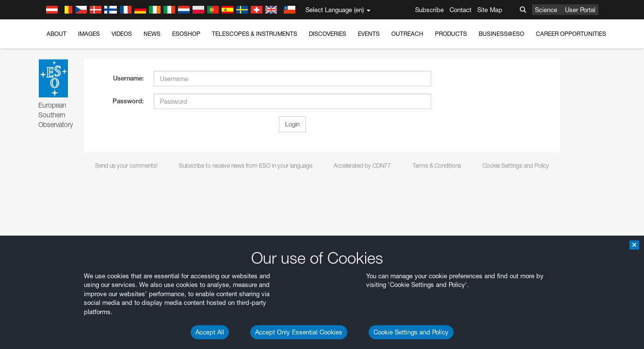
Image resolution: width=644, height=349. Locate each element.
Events (369, 34)
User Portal (580, 10)
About (56, 34)
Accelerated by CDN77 (362, 166)
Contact (460, 10)
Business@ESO (501, 34)
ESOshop (186, 34)
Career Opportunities (571, 34)
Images (89, 34)
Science (546, 10)
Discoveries (328, 34)
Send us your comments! (126, 166)
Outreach (407, 34)
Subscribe (429, 10)
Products (451, 34)
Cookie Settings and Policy (411, 332)
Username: (129, 78)
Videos (122, 34)
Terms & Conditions (437, 166)
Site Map (490, 10)
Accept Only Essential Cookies (299, 332)
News (152, 34)
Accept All (210, 332)
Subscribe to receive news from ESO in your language (246, 166)
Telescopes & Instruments (255, 34)
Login (292, 124)
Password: (128, 101)
